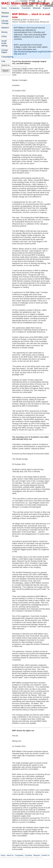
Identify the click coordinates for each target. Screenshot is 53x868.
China (4, 36)
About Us (10, 855)
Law (3, 61)
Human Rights (5, 51)
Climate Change (5, 22)
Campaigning (6, 57)
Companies (14, 8)
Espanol (47, 8)
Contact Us (45, 855)
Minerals (37, 8)
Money (4, 32)
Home (4, 8)
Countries (26, 8)
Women (5, 16)
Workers (5, 28)
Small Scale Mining (4, 43)
